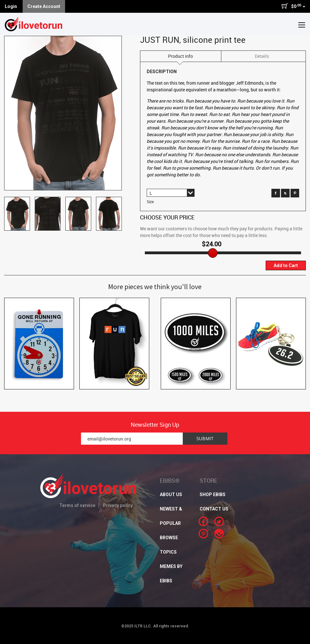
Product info (181, 56)
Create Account (44, 6)
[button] (302, 25)
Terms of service (77, 505)
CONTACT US (214, 509)
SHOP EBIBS (213, 494)
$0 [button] (293, 6)
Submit (205, 438)
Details (262, 56)
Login (11, 6)
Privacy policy (118, 505)
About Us (171, 494)
